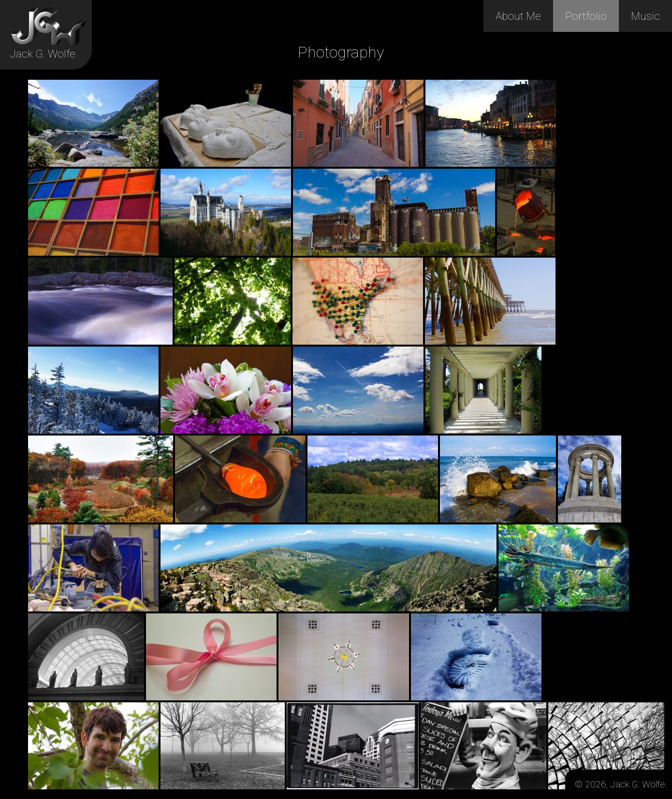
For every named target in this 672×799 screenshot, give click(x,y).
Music (645, 16)
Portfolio (586, 16)
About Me (518, 16)
